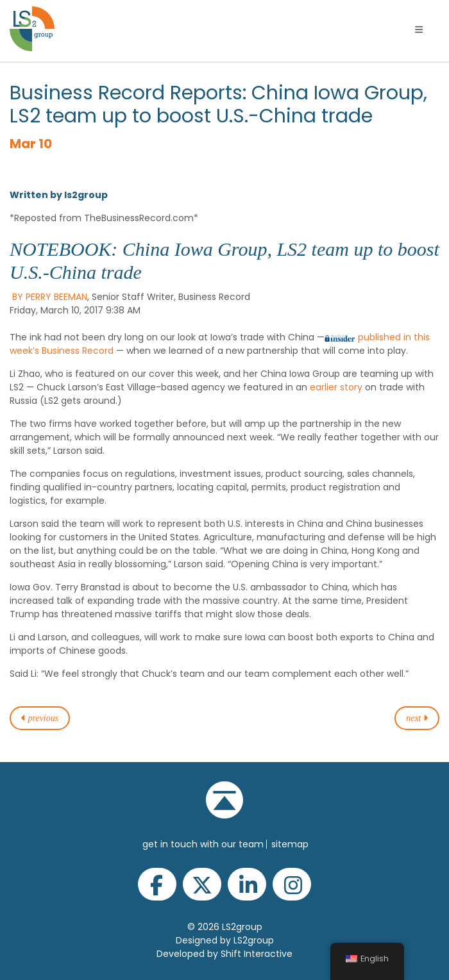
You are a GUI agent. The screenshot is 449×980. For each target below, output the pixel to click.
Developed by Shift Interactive (224, 954)
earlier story (336, 387)
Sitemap (290, 844)
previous (40, 718)
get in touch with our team (203, 844)
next (417, 718)
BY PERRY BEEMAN (50, 297)
